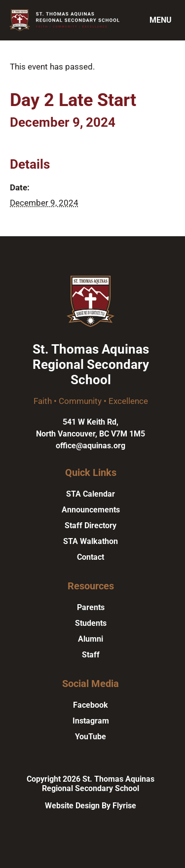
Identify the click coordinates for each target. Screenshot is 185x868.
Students (91, 623)
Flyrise (124, 806)
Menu (161, 20)
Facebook (91, 705)
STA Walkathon (91, 541)
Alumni (91, 639)
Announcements (91, 510)
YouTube (91, 737)
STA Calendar (91, 494)
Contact (91, 557)
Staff (91, 655)
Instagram (91, 721)
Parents (91, 607)
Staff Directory (91, 525)
